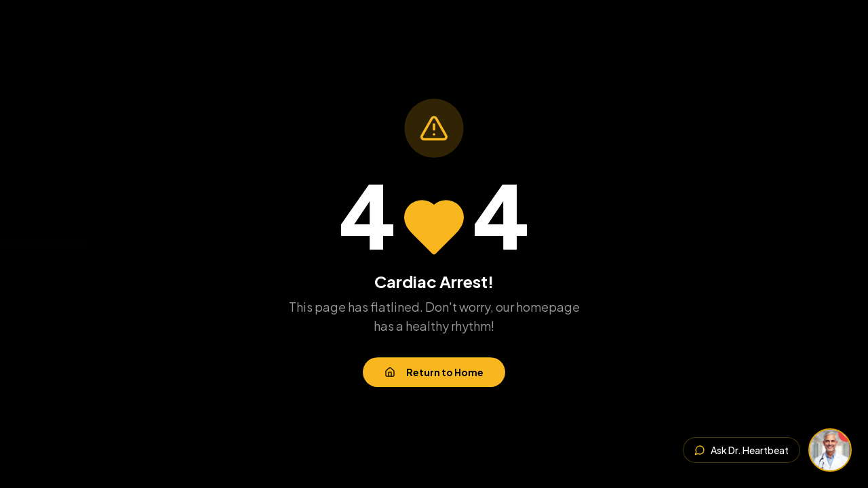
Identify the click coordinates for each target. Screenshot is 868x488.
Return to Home (434, 373)
